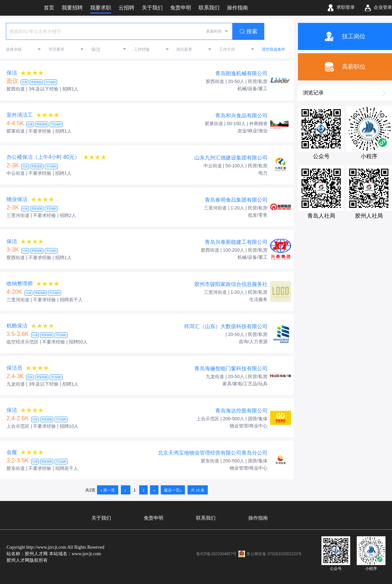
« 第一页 (108, 490)
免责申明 (154, 518)
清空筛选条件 (273, 49)
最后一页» (173, 490)
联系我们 (206, 518)
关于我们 (101, 518)
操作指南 (258, 518)
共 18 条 (198, 490)
